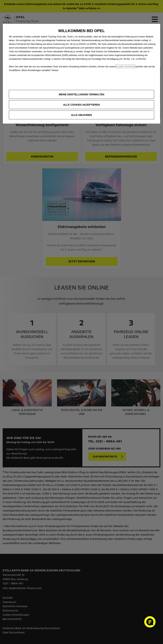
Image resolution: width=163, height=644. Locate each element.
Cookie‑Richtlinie (125, 66)
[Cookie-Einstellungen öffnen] (150, 622)
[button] (81, 94)
